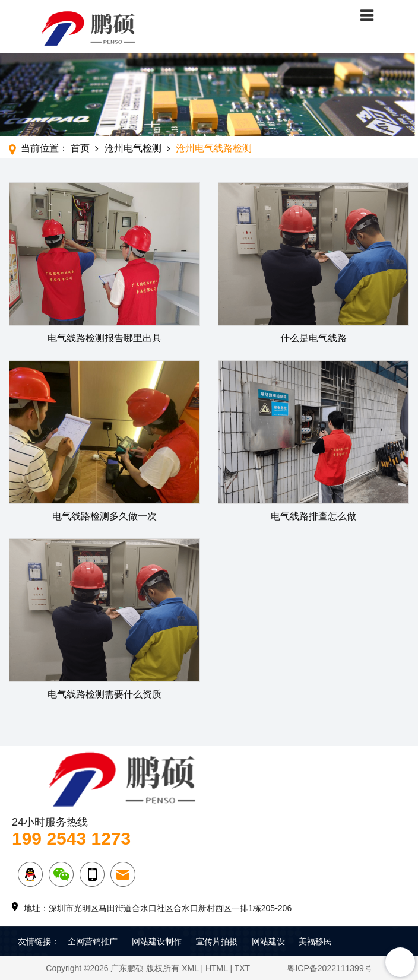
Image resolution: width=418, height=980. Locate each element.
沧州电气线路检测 (214, 148)
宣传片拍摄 (217, 941)
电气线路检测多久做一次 (104, 516)
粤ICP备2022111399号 (329, 968)
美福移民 (315, 941)
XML (190, 968)
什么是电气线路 (313, 338)
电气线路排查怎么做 (313, 516)
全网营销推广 (93, 941)
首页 (80, 148)
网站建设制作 (157, 941)
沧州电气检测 (133, 148)
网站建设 (268, 941)
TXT (242, 968)
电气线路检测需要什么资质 (104, 694)
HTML (217, 968)
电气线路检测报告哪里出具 (104, 338)
